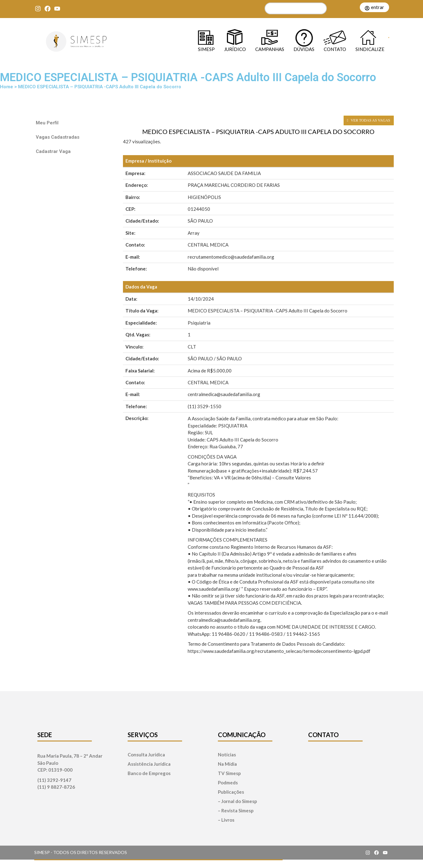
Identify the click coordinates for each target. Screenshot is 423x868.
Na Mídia (227, 764)
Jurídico (235, 49)
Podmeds (228, 783)
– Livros (226, 820)
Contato (335, 49)
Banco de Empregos (149, 773)
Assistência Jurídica (149, 764)
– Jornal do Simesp (237, 801)
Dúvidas (304, 49)
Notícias (227, 755)
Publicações (231, 792)
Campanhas (270, 49)
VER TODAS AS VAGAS (369, 120)
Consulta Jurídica (146, 755)
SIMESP (206, 49)
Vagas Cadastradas (58, 137)
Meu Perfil (47, 123)
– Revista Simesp (236, 811)
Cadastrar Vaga (53, 151)
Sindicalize (370, 49)
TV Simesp (229, 773)
